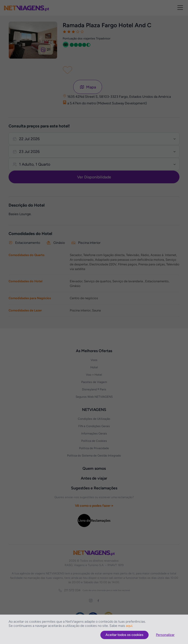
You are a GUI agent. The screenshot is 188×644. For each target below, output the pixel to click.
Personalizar (165, 635)
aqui (129, 626)
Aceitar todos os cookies (124, 635)
